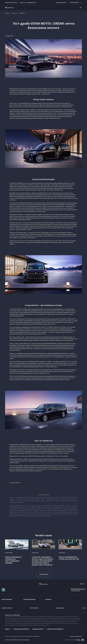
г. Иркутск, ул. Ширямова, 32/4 (28, 3)
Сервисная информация (55, 629)
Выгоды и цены (38, 629)
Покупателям (34, 608)
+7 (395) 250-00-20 (75, 591)
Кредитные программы (21, 629)
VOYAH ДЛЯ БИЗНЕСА (30, 599)
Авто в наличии (7, 599)
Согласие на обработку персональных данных (17, 640)
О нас (84, 608)
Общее (7, 629)
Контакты (48, 599)
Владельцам (60, 608)
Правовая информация (76, 636)
